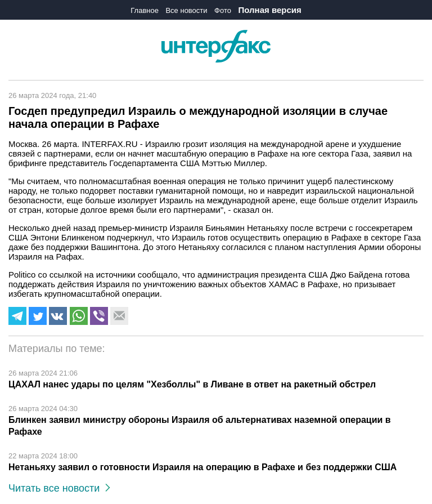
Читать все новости (59, 488)
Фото (223, 10)
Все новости (186, 10)
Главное (145, 10)
